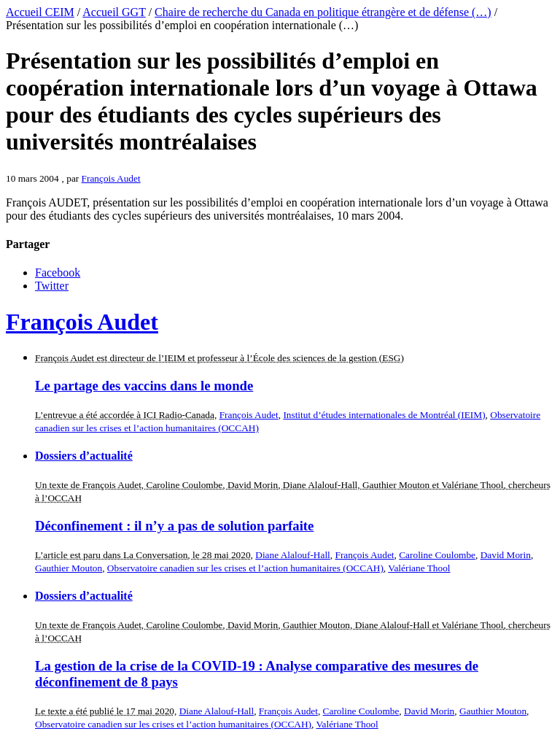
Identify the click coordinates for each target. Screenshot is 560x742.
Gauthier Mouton (69, 568)
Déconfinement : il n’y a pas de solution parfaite (174, 526)
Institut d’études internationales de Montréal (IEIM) (384, 415)
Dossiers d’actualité (84, 456)
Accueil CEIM (40, 12)
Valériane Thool (419, 568)
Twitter (52, 286)
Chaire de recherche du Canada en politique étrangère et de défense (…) (323, 12)
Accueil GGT (114, 12)
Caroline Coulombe (437, 555)
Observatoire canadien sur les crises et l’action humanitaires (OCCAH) (245, 568)
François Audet (111, 178)
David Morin (506, 555)
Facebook (58, 273)
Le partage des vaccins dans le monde (144, 386)
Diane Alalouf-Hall (293, 555)
